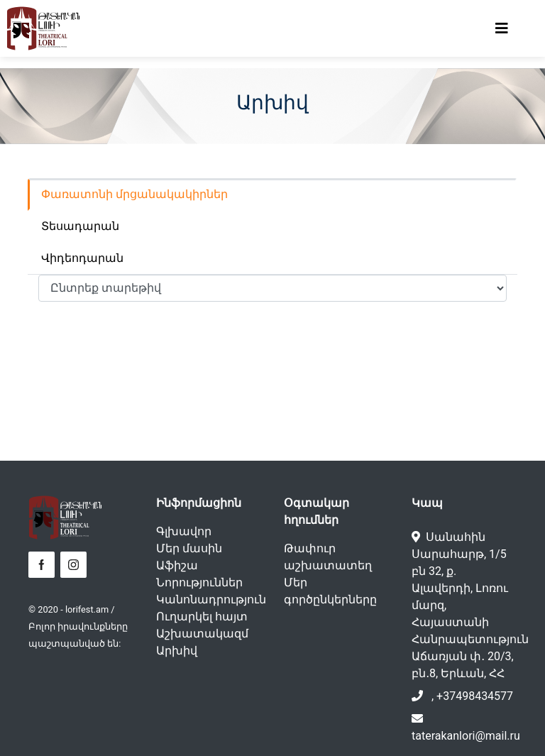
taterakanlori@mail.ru (466, 736)
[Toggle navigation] (502, 28)
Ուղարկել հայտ (202, 617)
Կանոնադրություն (211, 599)
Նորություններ (199, 582)
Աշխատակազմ (202, 634)
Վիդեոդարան (82, 258)
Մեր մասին (189, 548)
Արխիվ (177, 651)
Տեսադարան (80, 226)
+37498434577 (475, 696)
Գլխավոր (184, 531)
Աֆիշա (177, 565)
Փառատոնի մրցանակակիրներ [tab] (134, 194)
